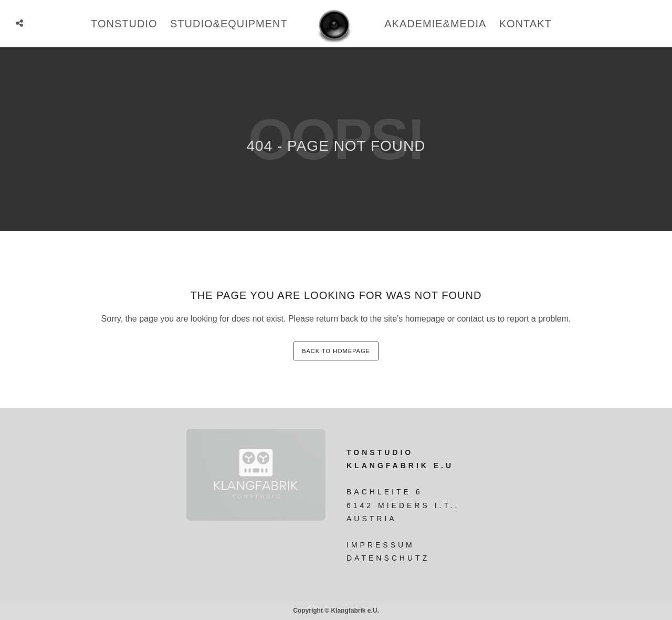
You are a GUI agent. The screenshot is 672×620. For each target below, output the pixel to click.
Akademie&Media (435, 24)
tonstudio (124, 24)
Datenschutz (388, 558)
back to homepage (336, 351)
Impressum (381, 545)
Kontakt (526, 24)
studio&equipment (229, 24)
